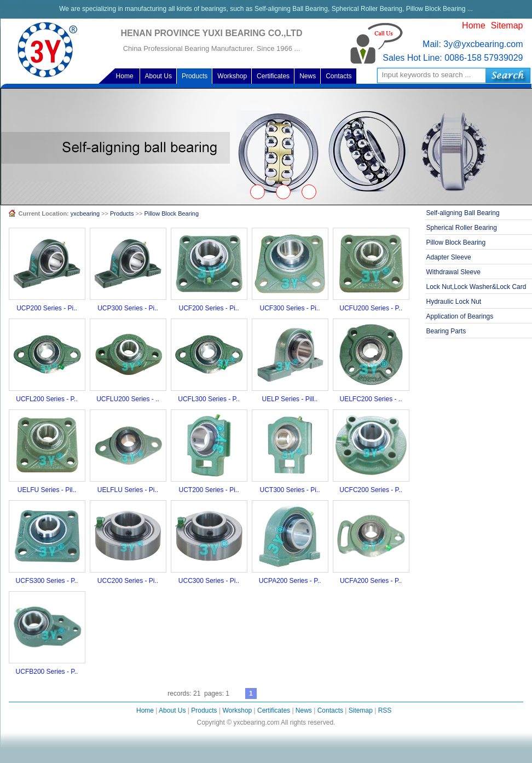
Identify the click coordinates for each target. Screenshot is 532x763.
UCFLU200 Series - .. (128, 399)
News (304, 710)
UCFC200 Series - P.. (371, 490)
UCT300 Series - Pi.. (290, 490)
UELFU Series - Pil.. (47, 490)
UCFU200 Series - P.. (371, 308)
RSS (385, 710)
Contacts (330, 710)
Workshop (237, 710)
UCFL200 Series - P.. (47, 399)
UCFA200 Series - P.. (371, 581)
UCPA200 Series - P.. (290, 581)
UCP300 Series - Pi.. (128, 308)
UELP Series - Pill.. (290, 399)
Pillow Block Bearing (171, 213)
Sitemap (507, 25)
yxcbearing (85, 213)
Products (122, 213)
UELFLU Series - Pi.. (128, 490)
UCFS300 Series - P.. (47, 581)
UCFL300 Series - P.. (209, 399)
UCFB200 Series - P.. (47, 672)
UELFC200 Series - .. (371, 399)
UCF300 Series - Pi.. (290, 308)
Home (474, 25)
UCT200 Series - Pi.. (209, 490)
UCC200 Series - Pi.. (128, 581)
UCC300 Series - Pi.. (209, 581)
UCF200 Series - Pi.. (209, 308)
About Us (172, 710)
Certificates (274, 710)
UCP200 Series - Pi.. (47, 308)
